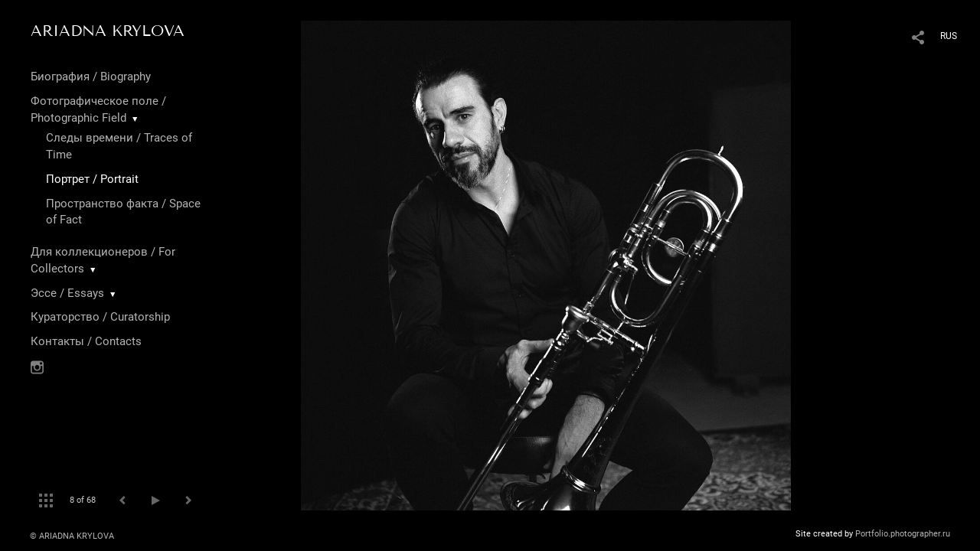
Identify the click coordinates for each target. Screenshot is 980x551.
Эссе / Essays (67, 293)
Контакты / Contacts (86, 341)
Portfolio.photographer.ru (903, 534)
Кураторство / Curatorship (100, 317)
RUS (949, 36)
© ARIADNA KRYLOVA (72, 536)
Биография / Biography (91, 77)
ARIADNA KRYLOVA (108, 31)
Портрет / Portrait (92, 179)
